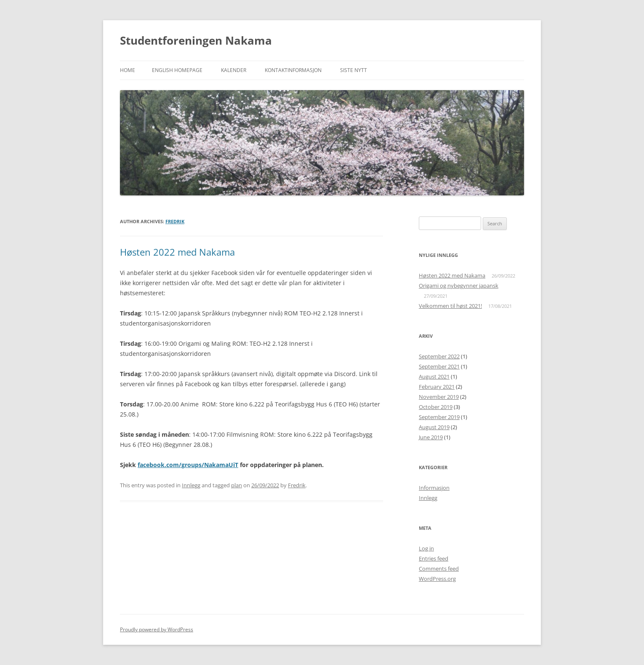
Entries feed (434, 558)
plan (237, 485)
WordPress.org (437, 579)
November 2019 (439, 397)
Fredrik (175, 221)
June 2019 (431, 437)
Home (128, 70)
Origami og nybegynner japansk (459, 286)
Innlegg (191, 485)
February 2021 (437, 387)
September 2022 (439, 356)
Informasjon (434, 488)
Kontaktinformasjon (293, 70)
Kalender (234, 70)
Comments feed (439, 569)
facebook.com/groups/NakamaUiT (188, 465)
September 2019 (439, 417)
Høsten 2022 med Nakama (177, 252)
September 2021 (439, 366)
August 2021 (434, 377)
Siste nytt (354, 70)
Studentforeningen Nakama (196, 40)
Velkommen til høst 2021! (450, 306)
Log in (426, 548)
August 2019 (434, 427)
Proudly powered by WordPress (157, 629)
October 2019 (436, 407)
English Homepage (177, 70)
